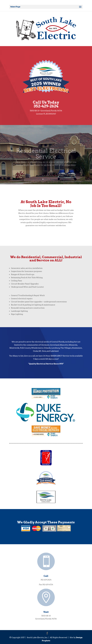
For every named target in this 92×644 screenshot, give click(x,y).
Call (46, 576)
